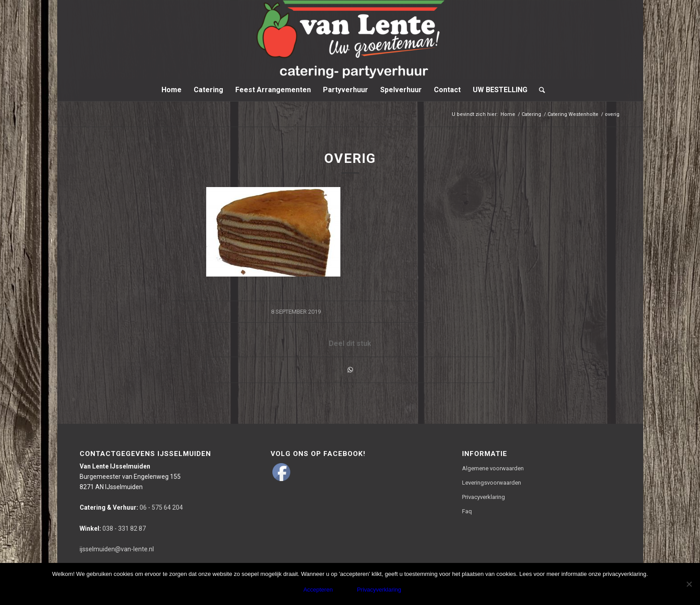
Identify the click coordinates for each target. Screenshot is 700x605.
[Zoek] (539, 90)
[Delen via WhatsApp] (350, 370)
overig (350, 158)
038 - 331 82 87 (113, 528)
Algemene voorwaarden (493, 468)
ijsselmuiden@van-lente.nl (117, 549)
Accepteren (318, 590)
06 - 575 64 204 (131, 507)
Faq (467, 511)
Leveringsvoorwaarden (492, 483)
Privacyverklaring (484, 497)
